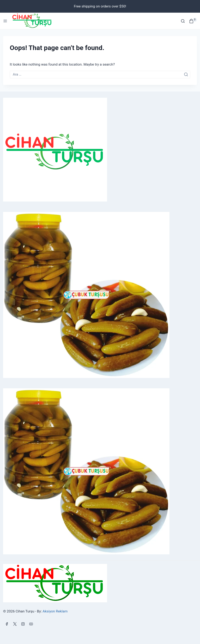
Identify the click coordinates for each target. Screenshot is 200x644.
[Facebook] (7, 624)
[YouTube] (31, 624)
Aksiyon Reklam (55, 611)
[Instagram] (23, 624)
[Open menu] (5, 21)
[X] (15, 624)
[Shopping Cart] (193, 21)
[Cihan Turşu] (34, 21)
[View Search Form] (183, 21)
